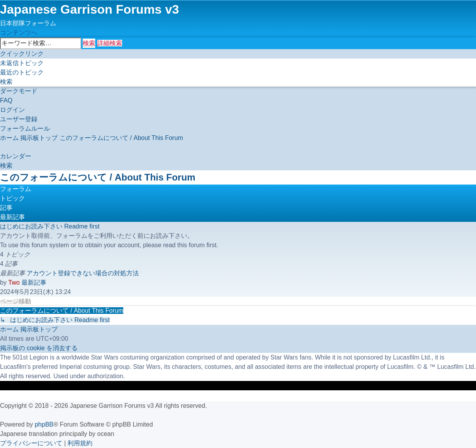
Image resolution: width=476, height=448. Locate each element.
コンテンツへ (19, 33)
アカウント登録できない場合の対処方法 (83, 273)
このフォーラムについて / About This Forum (98, 177)
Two (14, 282)
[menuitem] (22, 63)
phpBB (44, 424)
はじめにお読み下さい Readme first (50, 226)
